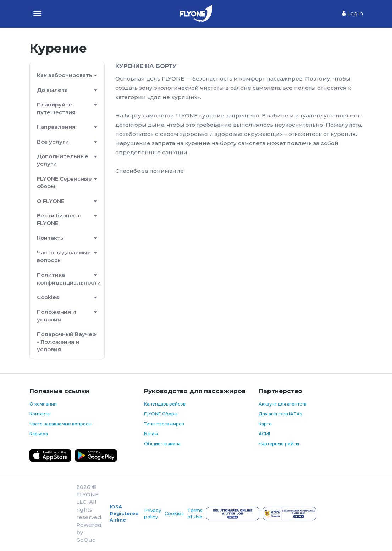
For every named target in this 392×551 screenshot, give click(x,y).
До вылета (52, 90)
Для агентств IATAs (280, 414)
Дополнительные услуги (63, 160)
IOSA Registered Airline (124, 513)
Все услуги (53, 142)
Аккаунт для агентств (283, 404)
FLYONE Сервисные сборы (64, 182)
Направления (56, 127)
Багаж (151, 434)
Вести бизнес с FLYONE (59, 219)
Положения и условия (56, 315)
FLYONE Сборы (161, 414)
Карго (265, 424)
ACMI (264, 434)
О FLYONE (51, 201)
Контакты (51, 238)
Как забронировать (65, 75)
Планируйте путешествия (56, 108)
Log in (352, 13)
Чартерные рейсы (279, 444)
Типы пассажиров (164, 424)
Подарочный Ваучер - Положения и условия (66, 342)
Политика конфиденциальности (67, 279)
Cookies (48, 297)
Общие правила (162, 444)
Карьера (39, 434)
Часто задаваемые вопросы (64, 256)
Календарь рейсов (165, 404)
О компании (43, 404)
